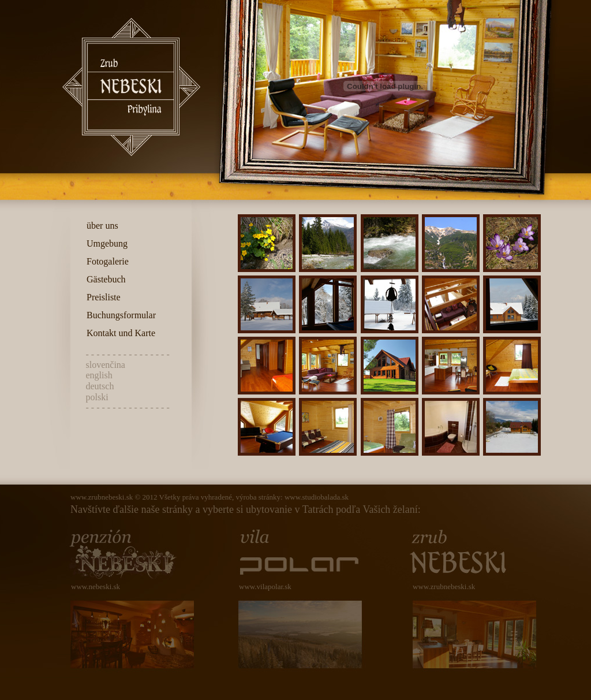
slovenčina (106, 365)
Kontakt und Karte (119, 333)
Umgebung (105, 243)
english (99, 375)
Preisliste (101, 297)
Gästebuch (104, 279)
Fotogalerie (105, 261)
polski (97, 397)
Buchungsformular (119, 315)
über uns (100, 226)
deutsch (100, 386)
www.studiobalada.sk (317, 497)
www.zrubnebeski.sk (102, 497)
